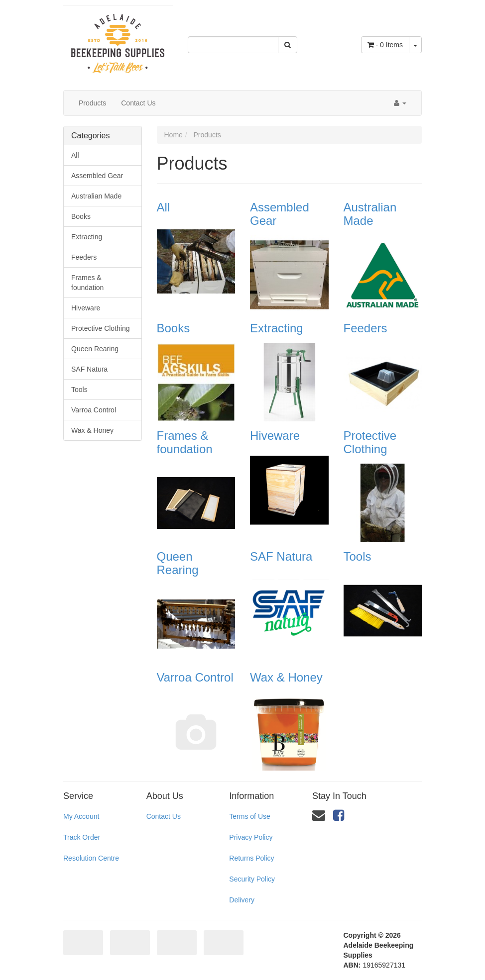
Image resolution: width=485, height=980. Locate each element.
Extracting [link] (87, 237)
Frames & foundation (185, 442)
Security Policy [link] (252, 879)
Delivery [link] (242, 900)
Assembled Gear (280, 214)
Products (92, 103)
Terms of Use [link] (249, 816)
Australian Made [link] (96, 196)
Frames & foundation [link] (87, 283)
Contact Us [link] (164, 816)
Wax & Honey (286, 677)
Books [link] (81, 216)
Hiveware (275, 436)
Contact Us (138, 103)
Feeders (365, 328)
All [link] (75, 155)
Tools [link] (79, 390)
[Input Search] (233, 45)
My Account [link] (81, 816)
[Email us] (319, 815)
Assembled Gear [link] (97, 176)
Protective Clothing (370, 442)
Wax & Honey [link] (92, 430)
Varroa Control (195, 677)
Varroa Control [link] (94, 410)
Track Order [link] (82, 837)
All (164, 207)
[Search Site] (288, 45)
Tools (358, 556)
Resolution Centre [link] (91, 858)
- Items (385, 45)
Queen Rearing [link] (95, 349)
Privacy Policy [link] (251, 837)
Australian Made (370, 214)
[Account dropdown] (400, 103)
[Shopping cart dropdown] (415, 45)
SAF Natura (281, 556)
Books (174, 328)
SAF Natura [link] (89, 369)
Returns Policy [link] (251, 858)
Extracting (277, 328)
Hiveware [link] (86, 308)
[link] (339, 815)
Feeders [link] (84, 257)
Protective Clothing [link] (101, 328)
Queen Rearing (178, 563)
